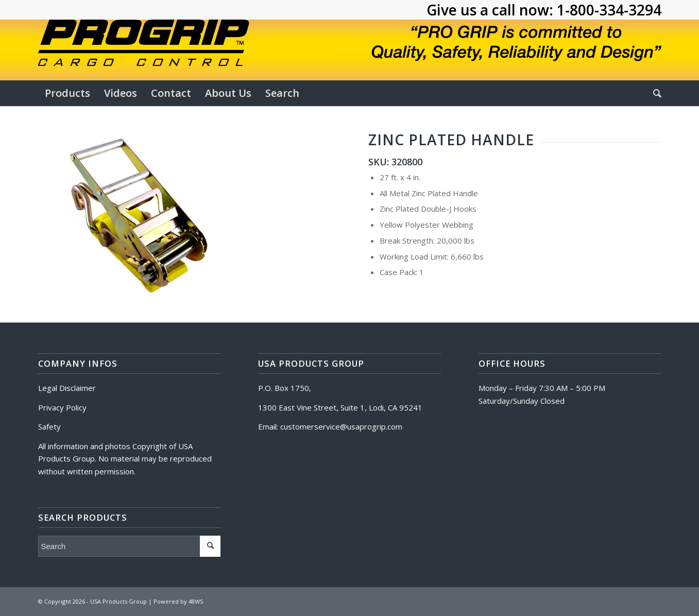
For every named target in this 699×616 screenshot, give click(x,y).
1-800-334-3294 (609, 10)
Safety (49, 426)
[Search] (654, 93)
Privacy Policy (62, 407)
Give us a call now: (492, 10)
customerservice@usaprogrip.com (341, 426)
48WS (196, 601)
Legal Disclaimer (67, 388)
